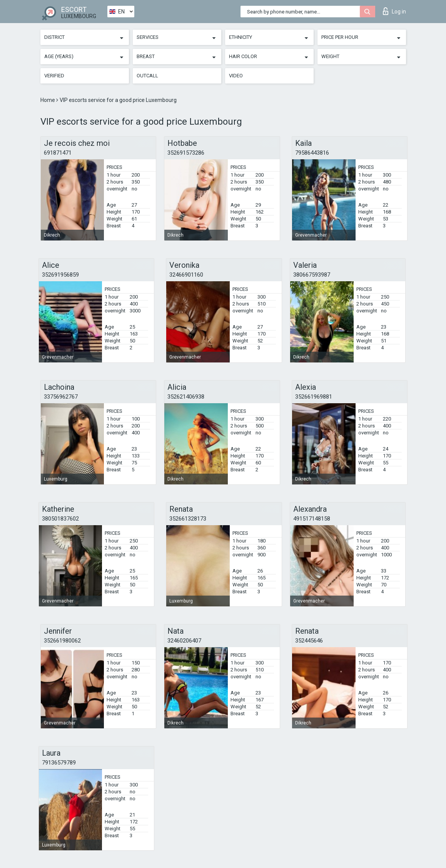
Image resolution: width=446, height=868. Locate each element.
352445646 (309, 641)
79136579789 (59, 763)
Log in (394, 11)
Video (236, 76)
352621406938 (186, 397)
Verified (54, 76)
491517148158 (312, 519)
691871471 (58, 153)
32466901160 (186, 275)
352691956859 (60, 275)
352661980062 (62, 641)
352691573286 (186, 153)
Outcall (147, 76)
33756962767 (61, 397)
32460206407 (184, 641)
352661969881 (314, 397)
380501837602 (60, 519)
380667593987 (312, 275)
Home (48, 100)
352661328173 (188, 519)
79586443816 (312, 153)
